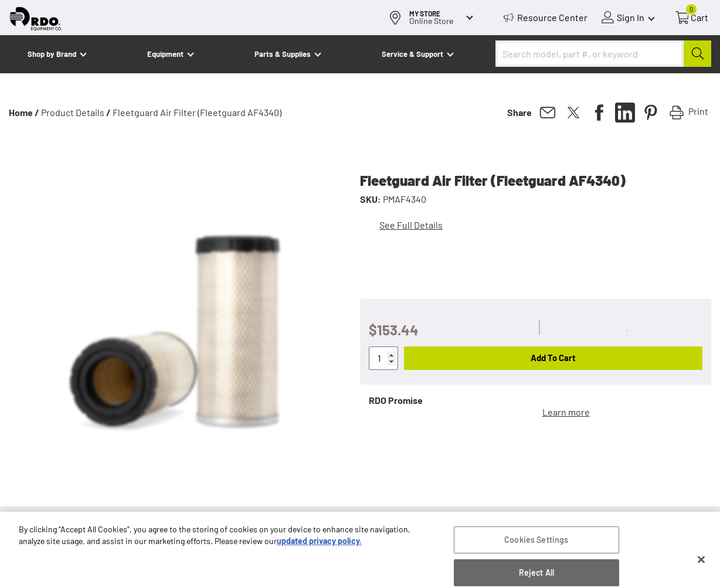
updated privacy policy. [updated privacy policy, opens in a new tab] (319, 548)
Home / (24, 112)
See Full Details (411, 225)
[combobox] (603, 54)
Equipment (165, 54)
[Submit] (697, 54)
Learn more (566, 412)
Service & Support (412, 54)
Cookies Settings (536, 547)
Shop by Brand (52, 54)
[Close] (701, 568)
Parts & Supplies (283, 54)
